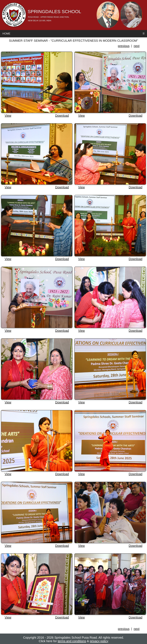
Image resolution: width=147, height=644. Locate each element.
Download (62, 116)
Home (6, 34)
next (137, 46)
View (8, 116)
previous (124, 46)
